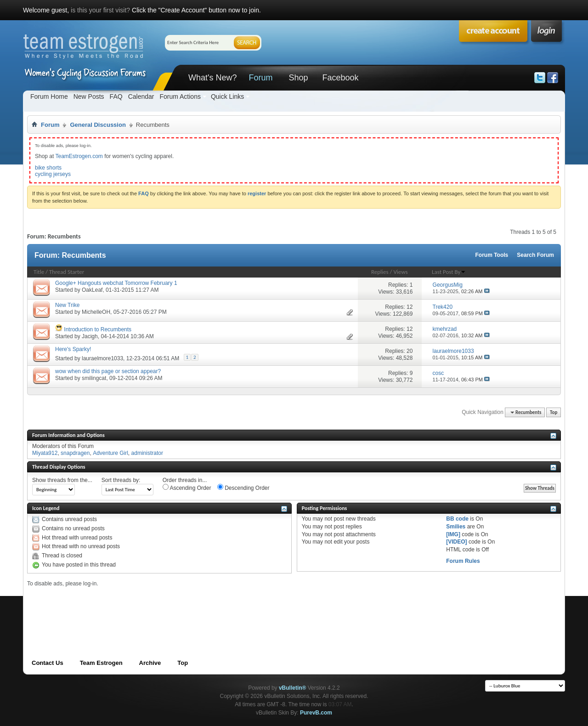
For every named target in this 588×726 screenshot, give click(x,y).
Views (400, 272)
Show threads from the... (62, 480)
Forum (260, 78)
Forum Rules (463, 561)
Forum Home (49, 96)
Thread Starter (67, 272)
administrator (147, 453)
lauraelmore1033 (102, 358)
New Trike (67, 305)
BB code (457, 519)
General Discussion (98, 125)
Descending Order (243, 488)
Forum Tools (492, 255)
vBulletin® (293, 688)
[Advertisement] (194, 607)
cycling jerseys (53, 174)
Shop (298, 78)
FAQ (116, 96)
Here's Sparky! (73, 349)
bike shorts (48, 168)
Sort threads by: (121, 480)
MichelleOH (96, 312)
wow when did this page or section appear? (108, 371)
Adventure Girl (110, 453)
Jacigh (90, 336)
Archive (150, 663)
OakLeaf (92, 290)
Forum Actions (180, 96)
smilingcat (94, 378)
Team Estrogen (101, 663)
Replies (380, 272)
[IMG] (453, 534)
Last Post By (449, 272)
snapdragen (75, 453)
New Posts (89, 96)
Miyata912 (45, 453)
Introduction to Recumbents (98, 329)
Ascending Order (187, 488)
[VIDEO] (456, 542)
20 (410, 351)
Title (39, 272)
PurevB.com (316, 713)
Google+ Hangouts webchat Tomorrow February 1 (116, 283)
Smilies (456, 527)
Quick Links (227, 96)
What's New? (212, 78)
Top (554, 412)
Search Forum (535, 255)
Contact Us (48, 663)
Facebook (340, 78)
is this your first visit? (100, 10)
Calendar (141, 96)
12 (410, 307)
